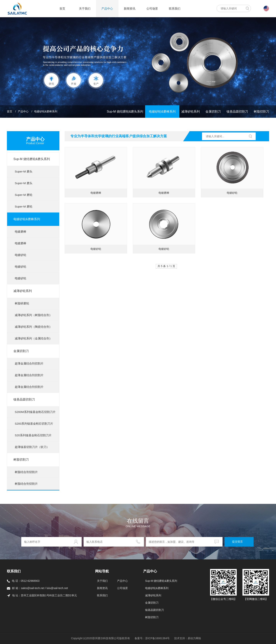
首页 (62, 9)
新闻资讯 (130, 9)
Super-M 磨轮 (24, 195)
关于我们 (85, 9)
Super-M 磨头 (24, 171)
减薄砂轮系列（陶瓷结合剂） (33, 327)
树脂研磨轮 (22, 303)
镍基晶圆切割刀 (237, 112)
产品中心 (107, 9)
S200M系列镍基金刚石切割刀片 (35, 412)
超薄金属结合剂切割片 (29, 363)
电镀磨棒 (21, 232)
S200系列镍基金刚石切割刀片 (34, 424)
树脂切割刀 (261, 112)
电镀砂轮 (21, 255)
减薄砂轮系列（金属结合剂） (33, 338)
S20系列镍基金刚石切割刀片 (33, 435)
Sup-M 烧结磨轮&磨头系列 (125, 112)
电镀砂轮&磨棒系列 (46, 111)
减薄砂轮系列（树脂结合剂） (33, 315)
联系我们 (175, 9)
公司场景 (152, 9)
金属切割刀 (213, 112)
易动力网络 (194, 638)
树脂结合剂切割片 (26, 472)
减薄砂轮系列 (191, 112)
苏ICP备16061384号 (158, 638)
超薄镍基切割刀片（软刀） (32, 447)
